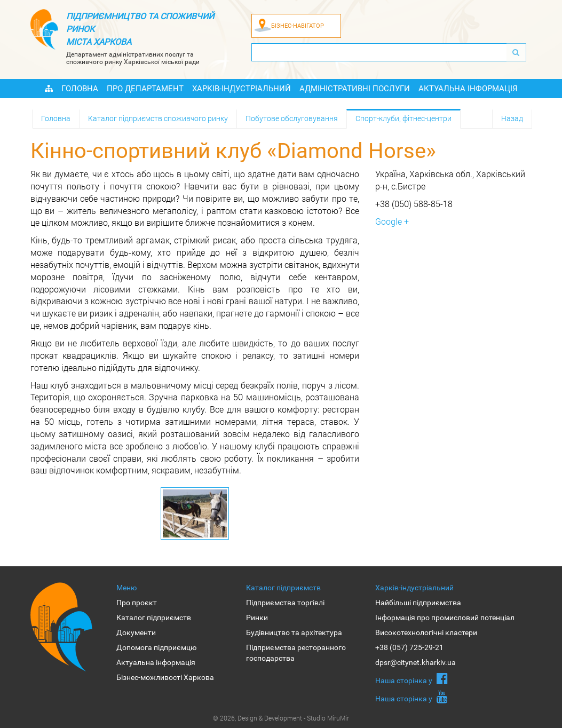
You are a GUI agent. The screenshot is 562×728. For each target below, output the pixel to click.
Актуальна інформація (468, 89)
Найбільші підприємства (418, 603)
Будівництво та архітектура (294, 632)
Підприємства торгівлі (285, 603)
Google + (392, 221)
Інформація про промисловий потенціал (445, 618)
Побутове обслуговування (292, 118)
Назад (512, 118)
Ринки (257, 618)
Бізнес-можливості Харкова (165, 677)
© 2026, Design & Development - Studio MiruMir (281, 718)
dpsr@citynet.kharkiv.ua (415, 662)
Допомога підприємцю (156, 647)
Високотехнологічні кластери (426, 632)
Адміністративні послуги (355, 89)
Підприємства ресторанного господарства (296, 653)
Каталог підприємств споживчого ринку (158, 118)
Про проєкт (137, 603)
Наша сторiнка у (411, 678)
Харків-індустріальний (242, 89)
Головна (80, 89)
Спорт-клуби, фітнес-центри (403, 118)
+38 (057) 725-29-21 (409, 647)
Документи (136, 632)
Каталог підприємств (154, 618)
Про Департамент (145, 89)
